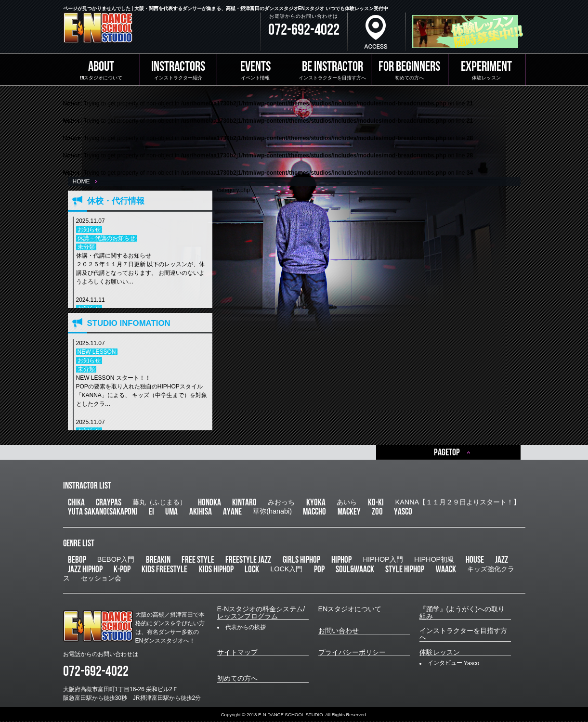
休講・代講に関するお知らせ (142, 269)
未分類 (86, 247)
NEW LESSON (97, 352)
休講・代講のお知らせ (106, 238)
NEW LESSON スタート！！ (142, 391)
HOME (81, 181)
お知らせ (89, 230)
